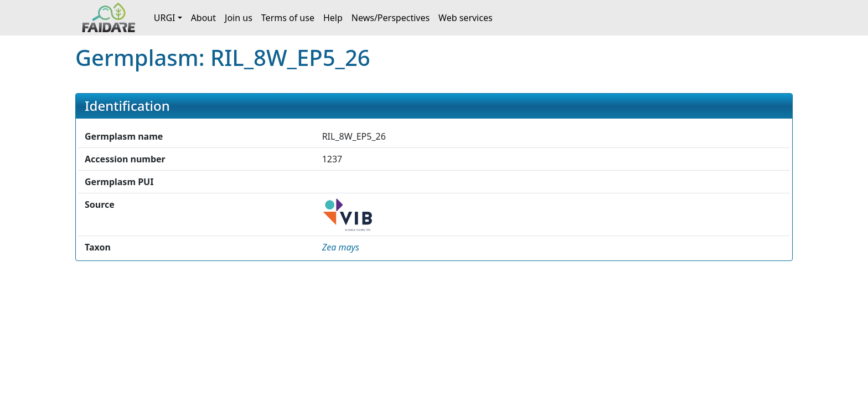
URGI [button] (165, 18)
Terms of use (288, 18)
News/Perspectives (391, 18)
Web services (466, 18)
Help (333, 18)
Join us (239, 18)
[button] (341, 247)
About (203, 18)
